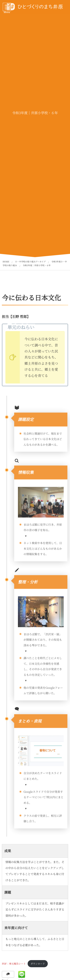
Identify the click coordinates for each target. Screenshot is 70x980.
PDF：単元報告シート (14, 964)
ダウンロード (38, 964)
